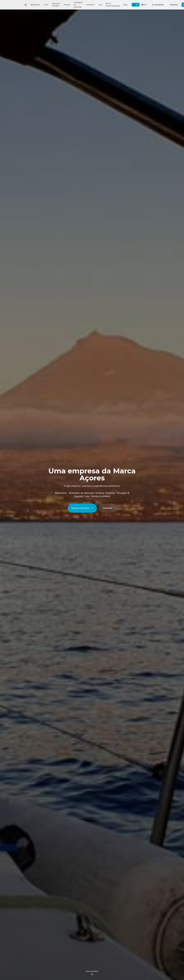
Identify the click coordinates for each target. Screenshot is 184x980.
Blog (126, 5)
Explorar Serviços (82, 508)
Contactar (174, 5)
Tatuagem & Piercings (78, 5)
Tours (46, 5)
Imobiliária (91, 5)
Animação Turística (56, 5)
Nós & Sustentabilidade (113, 5)
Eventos (67, 5)
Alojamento (35, 5)
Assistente (158, 5)
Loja (100, 5)
